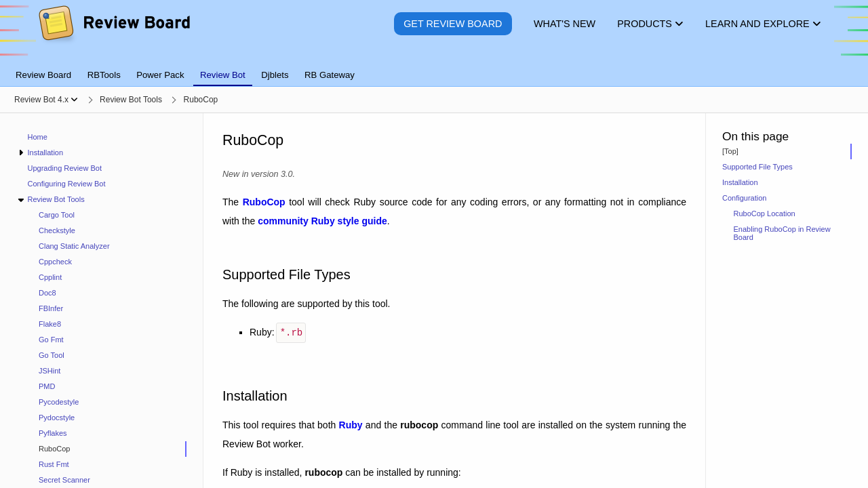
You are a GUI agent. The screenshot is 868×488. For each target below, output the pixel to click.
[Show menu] (74, 100)
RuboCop (54, 449)
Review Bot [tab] (223, 75)
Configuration (744, 198)
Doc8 (47, 293)
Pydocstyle (57, 418)
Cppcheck (55, 262)
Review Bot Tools (56, 199)
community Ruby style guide (322, 221)
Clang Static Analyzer (74, 246)
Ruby (351, 424)
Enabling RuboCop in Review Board (782, 233)
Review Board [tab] (43, 75)
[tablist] (434, 67)
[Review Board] (114, 34)
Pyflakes (53, 433)
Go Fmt (51, 340)
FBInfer (51, 308)
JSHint (50, 371)
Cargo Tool (57, 215)
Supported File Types (757, 167)
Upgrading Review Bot (65, 168)
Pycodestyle (59, 402)
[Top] (730, 151)
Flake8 (50, 324)
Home (38, 137)
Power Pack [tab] (160, 75)
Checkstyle (57, 230)
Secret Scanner (64, 480)
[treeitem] (107, 449)
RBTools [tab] (104, 75)
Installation (45, 152)
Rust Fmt (54, 464)
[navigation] (102, 301)
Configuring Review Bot (67, 184)
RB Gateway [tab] (330, 75)
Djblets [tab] (275, 75)
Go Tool (52, 355)
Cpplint (50, 277)
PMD (47, 386)
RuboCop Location (765, 213)
